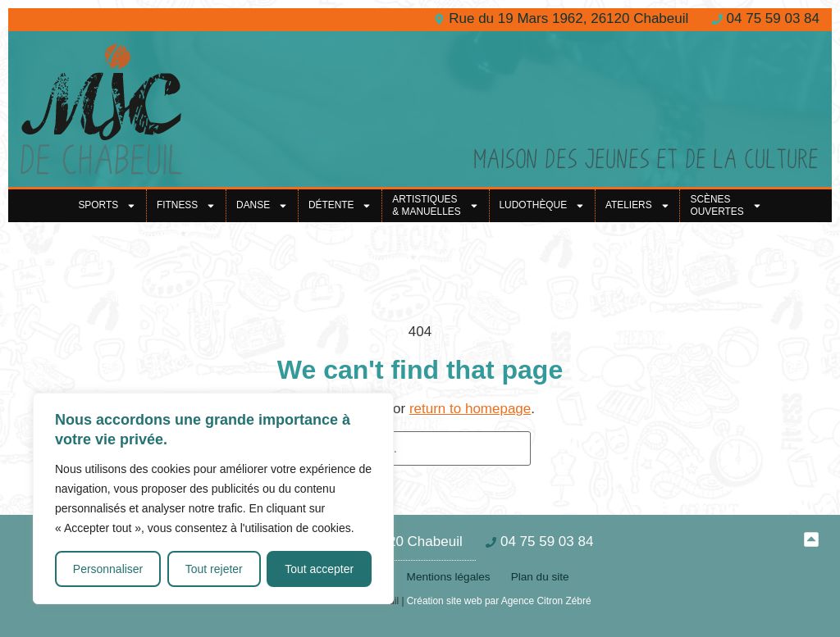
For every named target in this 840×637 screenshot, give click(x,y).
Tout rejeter (214, 569)
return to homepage (470, 409)
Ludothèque (542, 206)
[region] (213, 498)
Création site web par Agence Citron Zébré (499, 601)
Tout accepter (319, 569)
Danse (262, 206)
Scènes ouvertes (726, 206)
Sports (107, 206)
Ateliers (638, 206)
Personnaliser (108, 569)
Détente (340, 206)
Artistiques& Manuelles (435, 206)
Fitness (186, 206)
